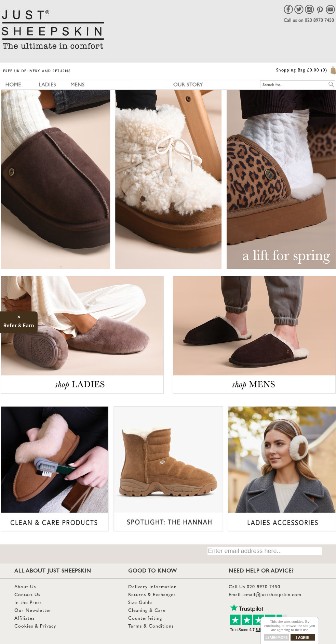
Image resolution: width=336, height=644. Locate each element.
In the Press (28, 603)
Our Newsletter (33, 611)
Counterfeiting (145, 619)
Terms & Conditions (151, 626)
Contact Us (27, 595)
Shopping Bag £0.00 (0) (302, 70)
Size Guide (140, 603)
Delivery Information (152, 587)
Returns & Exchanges (152, 595)
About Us (25, 587)
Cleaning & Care (147, 611)
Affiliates (24, 619)
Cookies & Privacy (35, 626)
